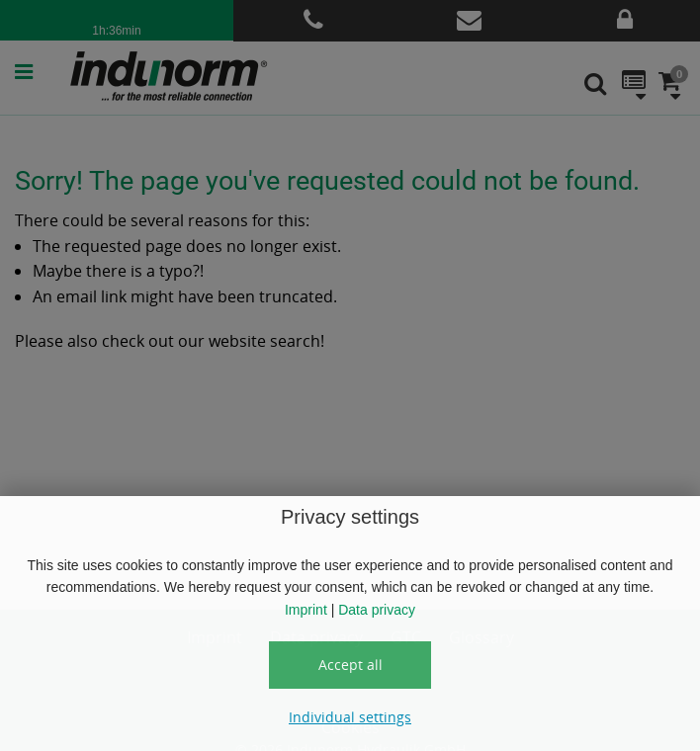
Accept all (350, 665)
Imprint (306, 610)
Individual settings (350, 717)
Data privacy (377, 610)
